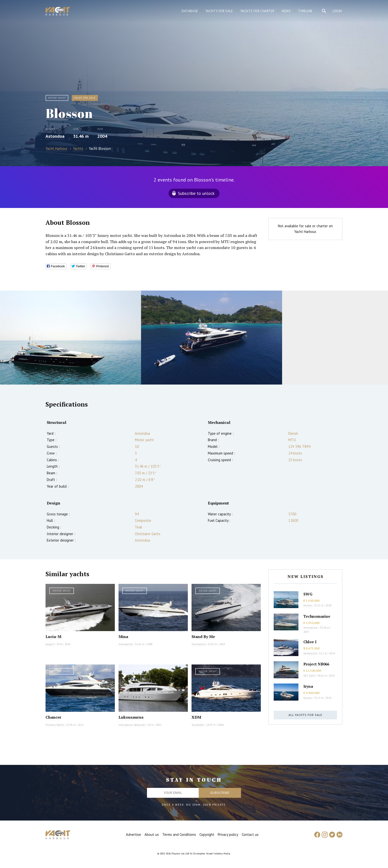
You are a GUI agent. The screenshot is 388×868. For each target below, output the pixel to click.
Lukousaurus (131, 717)
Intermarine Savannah (132, 725)
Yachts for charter (258, 11)
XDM (196, 717)
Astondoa (55, 136)
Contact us (250, 834)
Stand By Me (203, 637)
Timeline (305, 11)
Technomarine (317, 616)
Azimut (308, 605)
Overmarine (126, 644)
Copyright (207, 834)
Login (337, 11)
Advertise (133, 834)
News (286, 11)
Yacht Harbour (58, 12)
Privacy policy (228, 834)
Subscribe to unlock (196, 193)
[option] (71, 338)
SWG (308, 594)
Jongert (50, 644)
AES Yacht (309, 676)
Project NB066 (316, 664)
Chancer (53, 717)
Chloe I (310, 642)
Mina (123, 637)
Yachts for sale (219, 11)
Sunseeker (198, 725)
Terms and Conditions (179, 834)
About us (152, 834)
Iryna (308, 686)
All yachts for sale (305, 715)
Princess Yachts (55, 725)
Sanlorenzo (310, 653)
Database (190, 11)
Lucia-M (53, 637)
